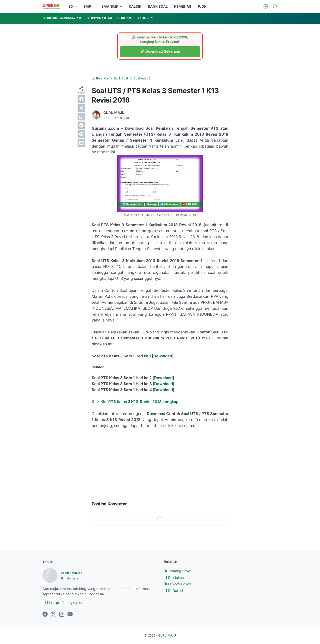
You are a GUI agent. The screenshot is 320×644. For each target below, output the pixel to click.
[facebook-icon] (45, 615)
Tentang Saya (177, 571)
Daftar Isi (173, 591)
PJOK (202, 6)
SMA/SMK (110, 6)
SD (71, 6)
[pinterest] (81, 134)
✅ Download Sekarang (160, 52)
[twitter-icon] (53, 615)
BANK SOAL (158, 6)
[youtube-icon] (70, 615)
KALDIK (135, 6)
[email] (81, 143)
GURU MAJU (71, 573)
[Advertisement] (160, 464)
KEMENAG (183, 6)
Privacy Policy (177, 584)
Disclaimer (174, 578)
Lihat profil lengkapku (62, 603)
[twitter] (81, 108)
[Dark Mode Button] (266, 6)
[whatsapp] (81, 117)
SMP (87, 6)
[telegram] (81, 125)
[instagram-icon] (62, 615)
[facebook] (81, 99)
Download (163, 356)
